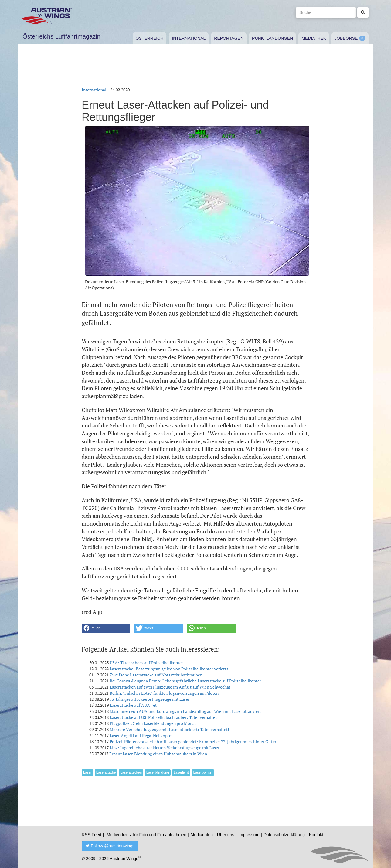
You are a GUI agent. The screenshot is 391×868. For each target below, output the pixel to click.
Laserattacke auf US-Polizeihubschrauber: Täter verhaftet (163, 717)
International (189, 38)
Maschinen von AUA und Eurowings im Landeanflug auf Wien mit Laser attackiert (185, 711)
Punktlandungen (272, 38)
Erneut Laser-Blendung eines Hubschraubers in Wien (158, 754)
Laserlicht (181, 772)
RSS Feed (92, 835)
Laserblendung (158, 772)
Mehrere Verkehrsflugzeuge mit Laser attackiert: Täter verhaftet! (169, 729)
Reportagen (229, 38)
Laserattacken (131, 772)
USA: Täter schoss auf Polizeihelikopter (146, 663)
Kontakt (316, 835)
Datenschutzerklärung (284, 835)
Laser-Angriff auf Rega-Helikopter (141, 735)
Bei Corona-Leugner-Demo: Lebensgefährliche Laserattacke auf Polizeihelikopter (185, 681)
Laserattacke (106, 772)
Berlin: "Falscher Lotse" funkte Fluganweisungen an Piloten (164, 693)
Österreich (150, 38)
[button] (106, 628)
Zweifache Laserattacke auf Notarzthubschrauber (156, 675)
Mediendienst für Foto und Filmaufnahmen (146, 835)
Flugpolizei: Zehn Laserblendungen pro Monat (153, 723)
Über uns (226, 835)
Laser (87, 772)
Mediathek (314, 38)
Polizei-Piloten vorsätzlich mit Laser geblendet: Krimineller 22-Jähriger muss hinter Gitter (193, 742)
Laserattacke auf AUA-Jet (133, 705)
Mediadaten (202, 835)
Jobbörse (346, 38)
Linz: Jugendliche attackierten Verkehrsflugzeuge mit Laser (165, 748)
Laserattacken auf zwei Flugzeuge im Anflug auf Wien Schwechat (170, 687)
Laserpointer (203, 772)
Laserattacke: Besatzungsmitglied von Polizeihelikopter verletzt (169, 669)
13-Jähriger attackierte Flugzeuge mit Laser (150, 699)
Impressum (249, 835)
